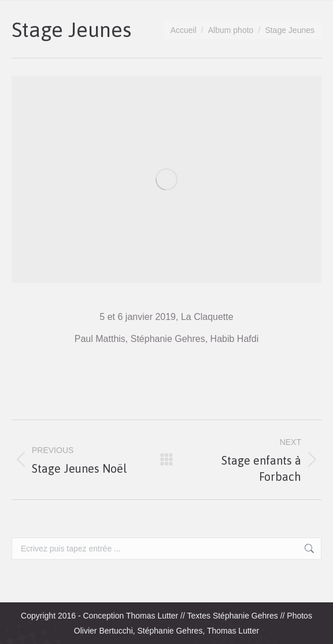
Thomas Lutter (152, 616)
